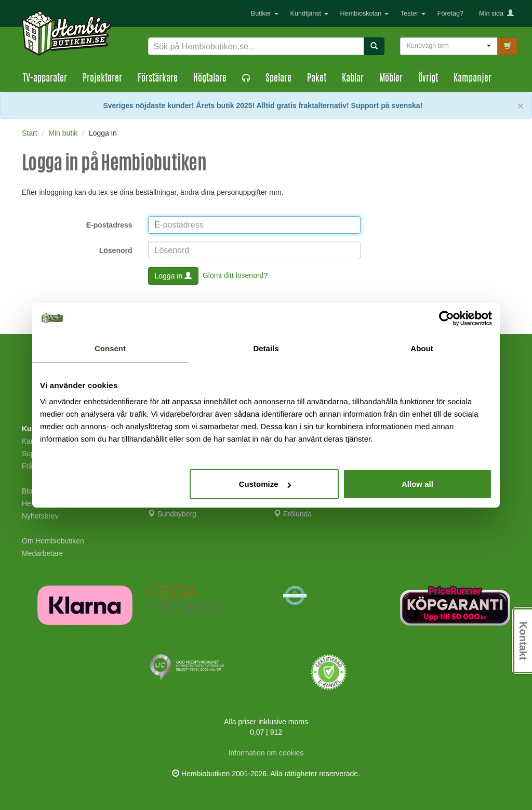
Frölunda (293, 514)
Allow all (417, 484)
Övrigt (428, 79)
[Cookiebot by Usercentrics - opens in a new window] (447, 318)
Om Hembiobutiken (53, 541)
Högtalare (210, 79)
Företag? (450, 14)
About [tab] (422, 348)
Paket (317, 79)
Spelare (278, 79)
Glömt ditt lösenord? (235, 275)
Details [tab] (266, 348)
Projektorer (102, 79)
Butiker (265, 14)
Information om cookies (266, 753)
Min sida (496, 14)
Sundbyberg (172, 514)
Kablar (353, 79)
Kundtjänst (309, 14)
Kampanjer (473, 79)
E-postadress (109, 225)
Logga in (174, 276)
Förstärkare (158, 79)
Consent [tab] (110, 348)
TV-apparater (45, 79)
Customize (265, 484)
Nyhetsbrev (40, 516)
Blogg (31, 491)
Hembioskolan (364, 14)
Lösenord (116, 250)
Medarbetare (42, 553)
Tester (413, 14)
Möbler (391, 79)
